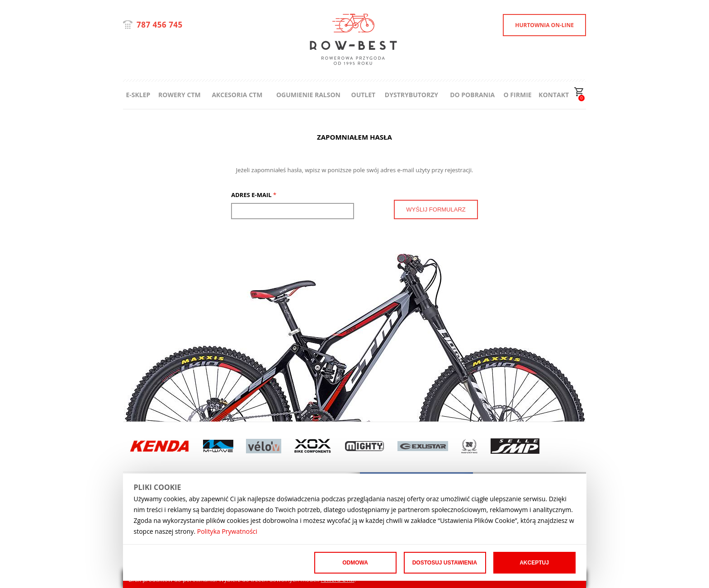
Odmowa (355, 563)
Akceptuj (534, 563)
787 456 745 (160, 25)
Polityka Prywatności (227, 531)
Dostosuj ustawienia (445, 563)
